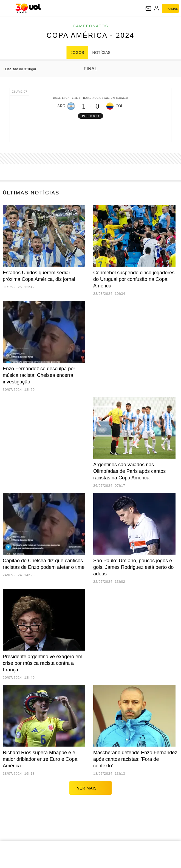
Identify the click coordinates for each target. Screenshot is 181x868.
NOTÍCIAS (101, 53)
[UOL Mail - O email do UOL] (148, 8)
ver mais (91, 788)
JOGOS (77, 53)
